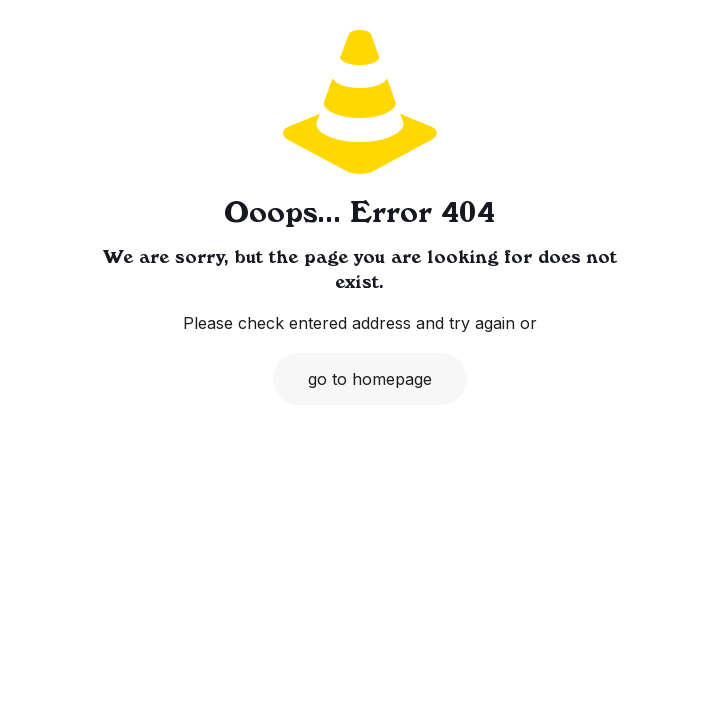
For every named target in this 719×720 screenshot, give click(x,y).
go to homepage (370, 379)
